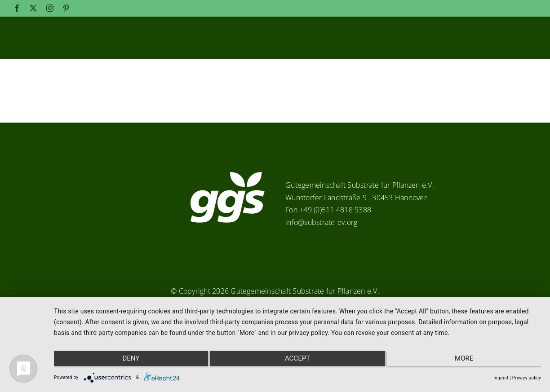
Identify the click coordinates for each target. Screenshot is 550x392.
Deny (126, 361)
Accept (297, 361)
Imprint (501, 378)
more (468, 361)
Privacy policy (527, 378)
